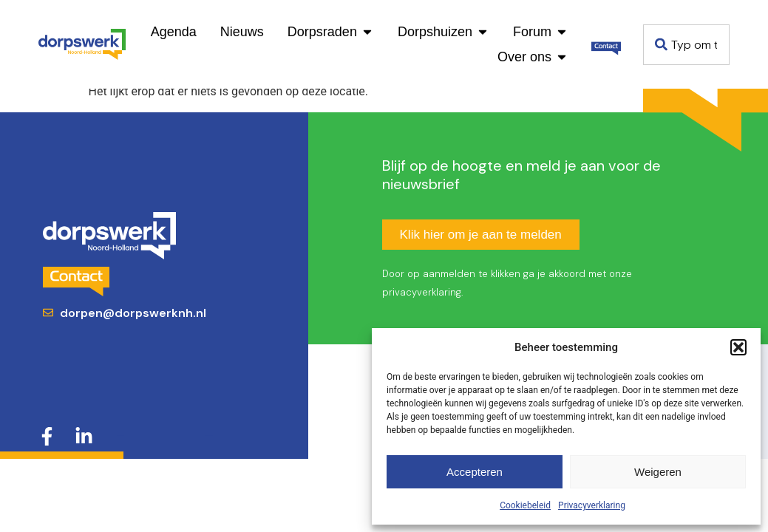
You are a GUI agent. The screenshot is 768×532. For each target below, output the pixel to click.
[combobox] (687, 45)
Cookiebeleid (525, 505)
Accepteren (475, 472)
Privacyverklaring (592, 505)
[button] (738, 347)
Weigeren (658, 472)
